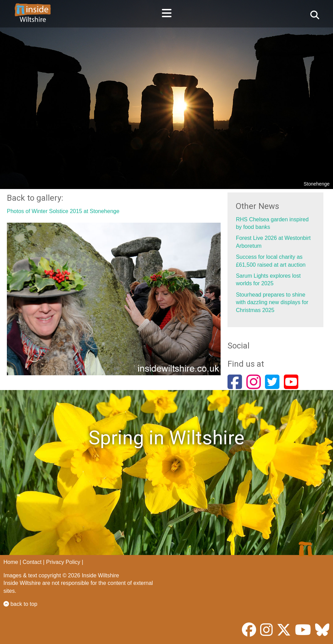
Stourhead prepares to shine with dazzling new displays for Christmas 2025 (272, 302)
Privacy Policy (63, 562)
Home (11, 562)
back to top (20, 604)
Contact (32, 562)
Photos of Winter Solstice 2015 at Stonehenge (63, 211)
